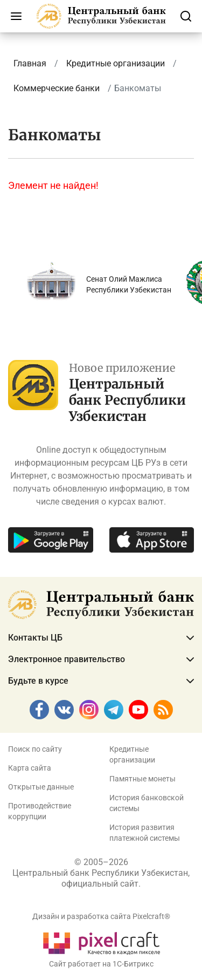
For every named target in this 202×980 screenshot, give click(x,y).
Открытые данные (41, 787)
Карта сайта (30, 768)
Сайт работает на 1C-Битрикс (101, 964)
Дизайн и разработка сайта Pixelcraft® (101, 916)
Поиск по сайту (35, 749)
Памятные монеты (142, 779)
